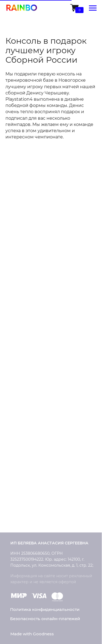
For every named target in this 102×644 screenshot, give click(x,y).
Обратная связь (27, 520)
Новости (19, 500)
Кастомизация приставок (37, 362)
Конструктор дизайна (33, 381)
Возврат (19, 427)
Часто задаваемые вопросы (40, 456)
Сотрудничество (28, 510)
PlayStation (22, 305)
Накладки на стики (30, 335)
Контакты (21, 491)
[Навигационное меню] (93, 8)
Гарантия (20, 446)
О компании (24, 481)
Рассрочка (22, 436)
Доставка (20, 408)
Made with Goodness (32, 634)
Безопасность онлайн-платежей (45, 619)
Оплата (18, 417)
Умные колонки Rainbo (35, 315)
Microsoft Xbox (25, 325)
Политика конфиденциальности (45, 609)
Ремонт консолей (29, 371)
